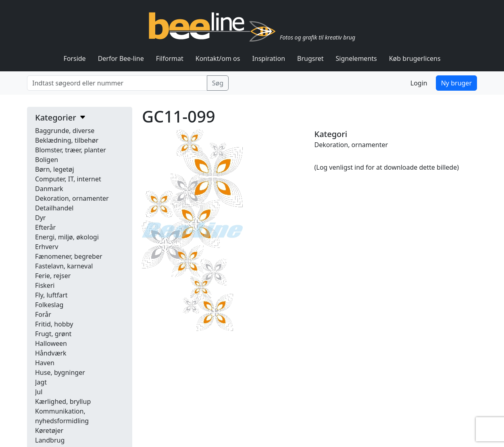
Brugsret (310, 58)
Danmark (49, 189)
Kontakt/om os (218, 58)
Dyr (40, 218)
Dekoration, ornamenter (72, 198)
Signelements (356, 58)
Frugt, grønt (53, 334)
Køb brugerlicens (415, 58)
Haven (45, 363)
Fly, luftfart (51, 295)
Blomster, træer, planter (71, 150)
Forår (43, 314)
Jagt (41, 382)
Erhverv (47, 247)
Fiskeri (45, 285)
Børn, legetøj (55, 169)
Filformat (170, 58)
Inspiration (269, 58)
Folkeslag (49, 305)
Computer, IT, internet (68, 179)
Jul (39, 392)
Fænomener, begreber (69, 256)
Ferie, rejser (53, 276)
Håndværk (51, 353)
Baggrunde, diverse (65, 131)
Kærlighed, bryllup (63, 401)
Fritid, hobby (54, 324)
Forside (74, 58)
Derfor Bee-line (121, 58)
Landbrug (50, 440)
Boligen (47, 160)
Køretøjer (49, 430)
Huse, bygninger (60, 372)
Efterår (45, 227)
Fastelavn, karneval (64, 266)
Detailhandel (54, 208)
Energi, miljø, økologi (67, 237)
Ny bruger (456, 83)
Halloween (51, 343)
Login (419, 83)
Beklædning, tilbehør (67, 140)
